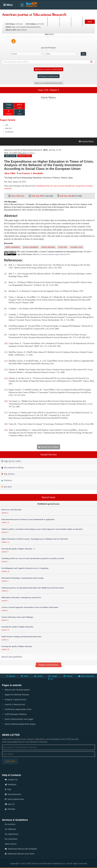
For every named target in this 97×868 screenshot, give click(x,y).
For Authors (10, 824)
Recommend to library (13, 468)
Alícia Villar (10, 173)
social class (63, 247)
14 (6, 378)
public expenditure (13, 247)
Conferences (72, 14)
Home (7, 14)
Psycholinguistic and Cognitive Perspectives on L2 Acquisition (25, 568)
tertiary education (48, 247)
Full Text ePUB (66, 196)
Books (59, 14)
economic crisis (76, 247)
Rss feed (6, 487)
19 (6, 430)
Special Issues (45, 14)
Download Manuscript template (21, 849)
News (85, 14)
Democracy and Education (11, 510)
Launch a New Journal (15, 704)
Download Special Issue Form (20, 854)
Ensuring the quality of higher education (17, 646)
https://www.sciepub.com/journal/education (26, 27)
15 (6, 390)
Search (53, 22)
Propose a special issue (48, 76)
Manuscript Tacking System (17, 690)
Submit (90, 22)
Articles (30, 14)
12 (6, 361)
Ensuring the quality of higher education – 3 (18, 549)
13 (6, 370)
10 (6, 343)
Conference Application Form (18, 709)
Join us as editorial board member (49, 83)
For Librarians (11, 839)
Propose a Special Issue (16, 699)
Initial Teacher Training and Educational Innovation (21, 637)
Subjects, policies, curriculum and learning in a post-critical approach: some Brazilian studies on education (42, 529)
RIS (7, 125)
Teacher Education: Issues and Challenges (17, 617)
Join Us (10, 804)
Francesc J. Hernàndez (32, 173)
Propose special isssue (48, 665)
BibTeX (8, 128)
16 (6, 401)
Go (83, 54)
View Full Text (18, 196)
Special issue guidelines (12, 657)
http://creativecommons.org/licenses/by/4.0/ (53, 254)
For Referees (11, 829)
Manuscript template (48, 447)
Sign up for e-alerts (11, 461)
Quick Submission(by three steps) (20, 724)
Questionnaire (13, 794)
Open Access (11, 844)
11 (6, 352)
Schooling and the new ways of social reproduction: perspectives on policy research (33, 558)
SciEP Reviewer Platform (16, 714)
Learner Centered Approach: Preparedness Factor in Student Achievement (30, 607)
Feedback (11, 784)
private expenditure (31, 247)
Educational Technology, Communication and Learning (22, 578)
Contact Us (11, 780)
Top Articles (8, 474)
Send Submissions (15, 799)
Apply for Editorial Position (17, 695)
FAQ (8, 789)
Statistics (7, 480)
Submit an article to (48, 69)
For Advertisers (12, 834)
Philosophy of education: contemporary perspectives (21, 597)
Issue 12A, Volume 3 (48, 90)
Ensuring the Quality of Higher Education (17, 627)
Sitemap (10, 809)
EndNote (9, 132)
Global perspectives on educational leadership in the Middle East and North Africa (33, 588)
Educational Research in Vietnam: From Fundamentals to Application (28, 519)
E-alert (77, 22)
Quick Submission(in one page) (19, 719)
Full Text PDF (38, 196)
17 (6, 413)
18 (6, 424)
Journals (18, 14)
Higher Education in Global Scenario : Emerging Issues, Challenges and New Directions (35, 539)
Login (65, 22)
